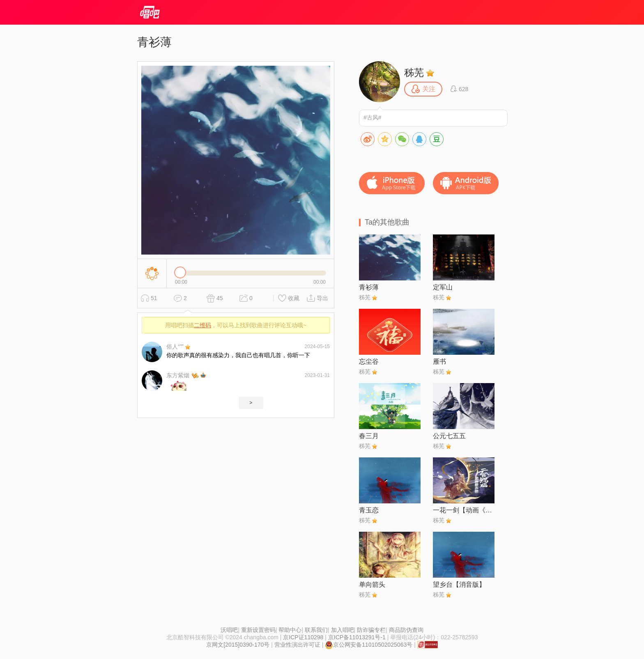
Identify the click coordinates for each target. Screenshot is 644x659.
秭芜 (414, 72)
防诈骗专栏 (371, 630)
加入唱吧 (343, 630)
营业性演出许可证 (297, 645)
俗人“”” (175, 347)
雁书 (439, 362)
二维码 (202, 325)
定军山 (443, 287)
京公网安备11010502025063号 (369, 645)
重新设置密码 (258, 630)
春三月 (369, 436)
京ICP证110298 (303, 637)
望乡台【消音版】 (459, 584)
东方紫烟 (178, 375)
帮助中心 (290, 630)
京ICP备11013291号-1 (357, 637)
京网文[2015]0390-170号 (238, 645)
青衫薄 (369, 287)
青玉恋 (369, 510)
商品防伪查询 (406, 630)
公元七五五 (449, 436)
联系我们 (316, 630)
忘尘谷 (369, 362)
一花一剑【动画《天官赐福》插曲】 (464, 510)
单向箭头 (372, 584)
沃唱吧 (229, 630)
